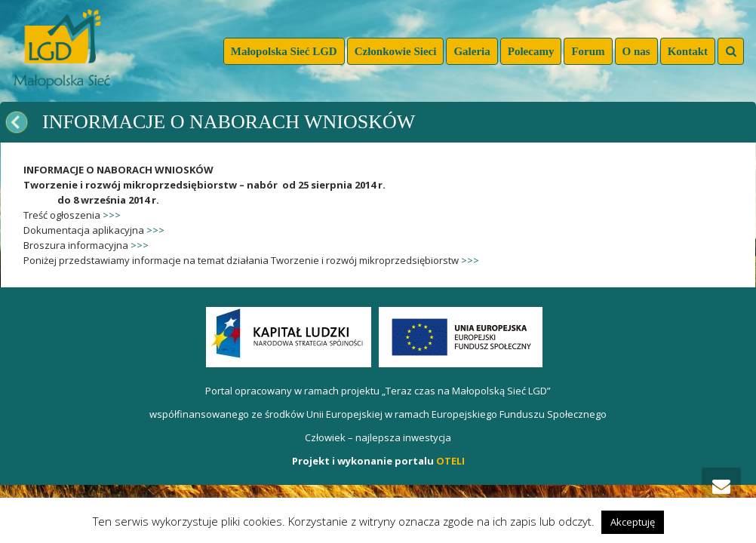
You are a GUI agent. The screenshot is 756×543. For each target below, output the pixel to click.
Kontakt (688, 51)
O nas (636, 51)
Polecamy (531, 51)
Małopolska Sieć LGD (284, 51)
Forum (588, 51)
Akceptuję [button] (633, 522)
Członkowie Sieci (396, 51)
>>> (112, 215)
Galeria (472, 51)
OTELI (450, 461)
